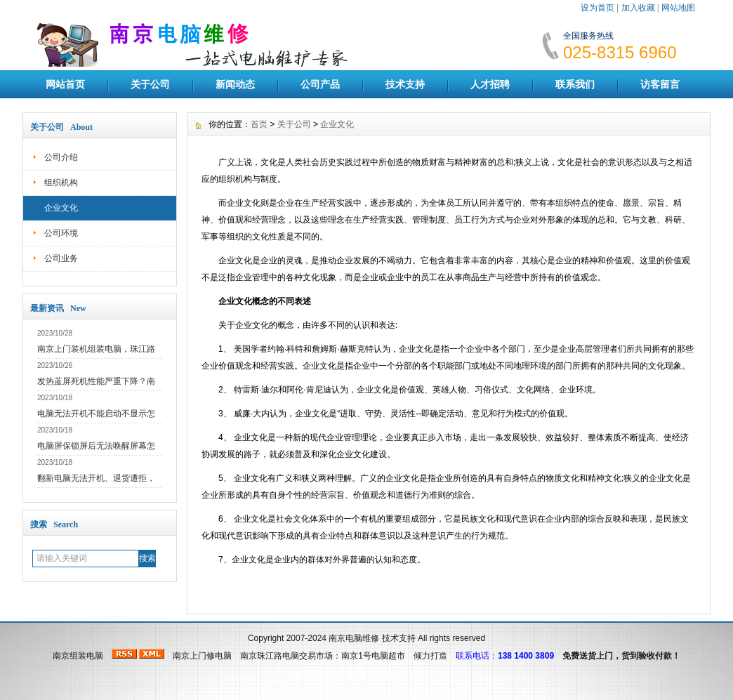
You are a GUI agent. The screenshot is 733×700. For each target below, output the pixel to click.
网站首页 (65, 84)
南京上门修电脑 (202, 656)
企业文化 (61, 208)
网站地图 (678, 8)
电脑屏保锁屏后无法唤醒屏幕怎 (96, 446)
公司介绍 (61, 157)
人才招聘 (490, 84)
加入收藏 (638, 8)
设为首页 (597, 8)
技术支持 (405, 84)
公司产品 (320, 84)
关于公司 (150, 84)
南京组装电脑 (78, 656)
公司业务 (61, 258)
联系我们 (575, 84)
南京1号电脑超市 (373, 656)
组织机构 (61, 183)
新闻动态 (235, 84)
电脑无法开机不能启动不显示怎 (96, 414)
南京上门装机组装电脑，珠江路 (96, 349)
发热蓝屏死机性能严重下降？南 (96, 381)
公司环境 (61, 233)
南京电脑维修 (354, 638)
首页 (259, 124)
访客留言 (660, 84)
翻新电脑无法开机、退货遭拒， (96, 478)
